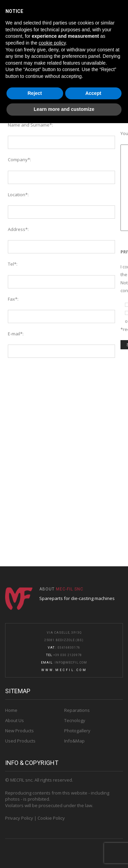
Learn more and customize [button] (64, 109)
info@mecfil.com (71, 663)
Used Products (20, 741)
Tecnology (75, 720)
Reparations (77, 710)
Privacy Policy (19, 818)
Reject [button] (35, 93)
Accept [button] (93, 93)
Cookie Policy (51, 818)
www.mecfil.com (64, 670)
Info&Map (74, 741)
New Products (19, 731)
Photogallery (77, 731)
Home (11, 710)
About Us (15, 720)
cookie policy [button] (52, 43)
